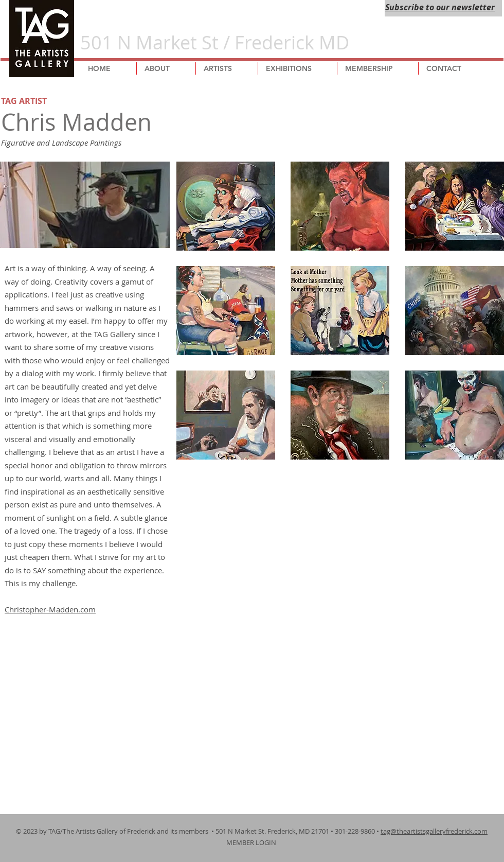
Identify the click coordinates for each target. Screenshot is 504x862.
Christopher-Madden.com (50, 609)
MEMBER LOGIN (252, 842)
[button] (226, 206)
